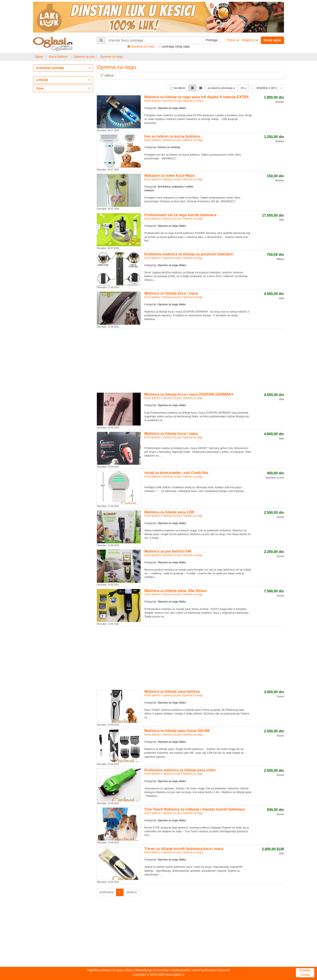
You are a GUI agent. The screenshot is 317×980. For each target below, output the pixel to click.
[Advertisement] (190, 360)
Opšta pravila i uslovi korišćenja (193, 970)
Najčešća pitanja (99, 970)
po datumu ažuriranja (221, 88)
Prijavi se (233, 40)
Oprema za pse (84, 57)
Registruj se (250, 40)
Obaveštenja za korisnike (152, 970)
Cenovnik (223, 970)
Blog (129, 970)
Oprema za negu (112, 57)
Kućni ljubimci (58, 57)
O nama (118, 970)
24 (243, 88)
